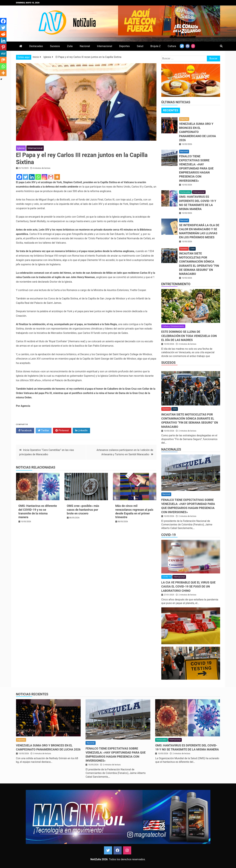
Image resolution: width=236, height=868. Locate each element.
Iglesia (21, 148)
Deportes (124, 46)
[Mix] (3, 60)
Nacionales (171, 449)
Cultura (172, 46)
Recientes (171, 110)
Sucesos (55, 46)
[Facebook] (19, 177)
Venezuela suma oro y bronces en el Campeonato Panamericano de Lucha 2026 (198, 132)
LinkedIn (81, 431)
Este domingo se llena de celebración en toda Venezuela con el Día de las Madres (189, 336)
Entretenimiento (176, 284)
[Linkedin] (32, 177)
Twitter (44, 431)
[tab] (171, 110)
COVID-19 (169, 535)
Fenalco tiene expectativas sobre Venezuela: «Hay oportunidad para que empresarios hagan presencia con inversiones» (196, 168)
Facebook (25, 431)
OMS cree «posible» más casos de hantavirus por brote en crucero (83, 510)
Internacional (105, 46)
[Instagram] (44, 177)
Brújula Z (156, 46)
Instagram (127, 850)
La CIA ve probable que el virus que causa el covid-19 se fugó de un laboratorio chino (188, 586)
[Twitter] (26, 177)
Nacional (85, 46)
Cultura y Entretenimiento (173, 326)
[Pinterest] (3, 47)
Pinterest (62, 431)
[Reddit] (3, 34)
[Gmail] (51, 177)
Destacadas (36, 46)
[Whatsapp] (38, 177)
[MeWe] (3, 54)
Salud (140, 46)
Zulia (70, 46)
